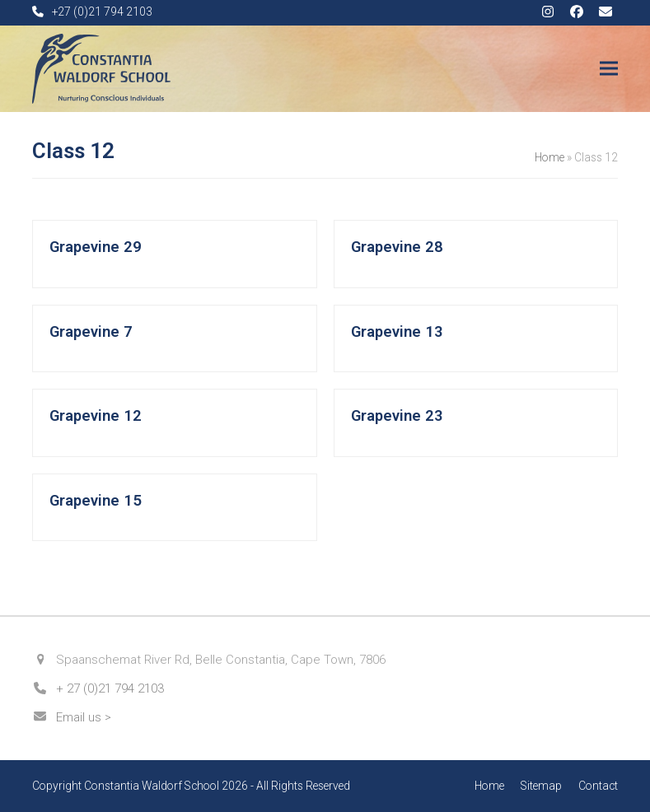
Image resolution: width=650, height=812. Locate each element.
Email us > (84, 717)
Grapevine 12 (96, 416)
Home (549, 157)
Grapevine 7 (91, 332)
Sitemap (541, 786)
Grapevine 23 (397, 416)
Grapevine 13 (397, 332)
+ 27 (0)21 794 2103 (110, 688)
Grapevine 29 (96, 247)
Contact (598, 786)
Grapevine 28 (397, 247)
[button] (609, 69)
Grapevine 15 (96, 501)
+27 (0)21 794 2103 (102, 12)
